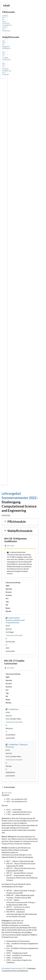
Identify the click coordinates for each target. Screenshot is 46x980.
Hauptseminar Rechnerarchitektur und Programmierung (15, 620)
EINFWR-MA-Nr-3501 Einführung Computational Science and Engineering (7, 23)
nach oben (9, 545)
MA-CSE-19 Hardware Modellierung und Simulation (7, 69)
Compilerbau (12, 709)
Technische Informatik (14, 635)
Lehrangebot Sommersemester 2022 (14, 968)
